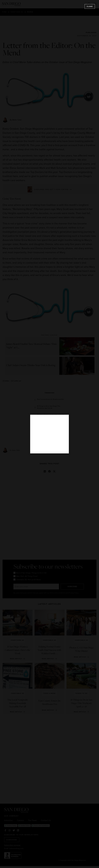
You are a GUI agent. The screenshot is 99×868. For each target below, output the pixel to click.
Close (90, 6)
